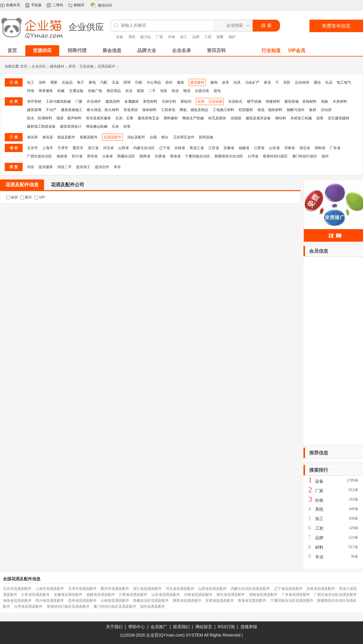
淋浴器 (48, 137)
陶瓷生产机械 (193, 118)
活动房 (326, 110)
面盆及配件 (66, 137)
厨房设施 (206, 137)
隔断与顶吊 (296, 110)
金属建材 (132, 101)
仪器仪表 (202, 91)
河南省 (290, 148)
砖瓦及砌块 (217, 118)
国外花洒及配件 (153, 607)
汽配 (104, 82)
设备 (120, 37)
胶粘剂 (186, 101)
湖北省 (305, 148)
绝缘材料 (273, 101)
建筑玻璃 (34, 110)
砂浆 (127, 126)
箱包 (217, 91)
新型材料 (150, 101)
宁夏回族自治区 (198, 156)
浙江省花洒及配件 (147, 589)
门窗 (79, 101)
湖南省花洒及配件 (263, 595)
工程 (208, 37)
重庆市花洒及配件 (115, 589)
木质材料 (340, 101)
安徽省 (229, 148)
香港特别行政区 (275, 156)
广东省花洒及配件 (296, 595)
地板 (325, 101)
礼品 (329, 82)
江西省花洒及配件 (133, 595)
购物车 (79, 5)
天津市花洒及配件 (82, 589)
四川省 (77, 156)
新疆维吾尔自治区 (229, 156)
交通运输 (76, 91)
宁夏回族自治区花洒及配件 (292, 601)
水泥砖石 (235, 101)
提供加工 (83, 167)
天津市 (63, 148)
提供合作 (102, 167)
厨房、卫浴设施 (81, 66)
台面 (153, 137)
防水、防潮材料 (40, 118)
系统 (132, 37)
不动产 (51, 110)
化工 (31, 82)
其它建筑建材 (339, 118)
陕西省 (145, 156)
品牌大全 (147, 50)
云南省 (107, 156)
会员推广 (159, 627)
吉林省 (180, 148)
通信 (317, 82)
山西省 (123, 148)
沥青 (320, 118)
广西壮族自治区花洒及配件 (335, 595)
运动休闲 (302, 82)
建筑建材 (57, 66)
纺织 (169, 82)
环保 (31, 91)
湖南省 (320, 148)
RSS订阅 (226, 627)
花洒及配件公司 (68, 185)
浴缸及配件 (136, 137)
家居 (267, 82)
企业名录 (181, 50)
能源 (140, 91)
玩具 (237, 82)
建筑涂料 (113, 101)
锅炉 (232, 37)
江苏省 (214, 148)
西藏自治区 (126, 156)
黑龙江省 (197, 148)
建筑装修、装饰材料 (301, 101)
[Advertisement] (333, 351)
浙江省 (93, 148)
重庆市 (78, 148)
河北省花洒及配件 (180, 589)
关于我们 (114, 627)
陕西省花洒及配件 (187, 601)
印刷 (139, 82)
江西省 (259, 148)
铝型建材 (246, 110)
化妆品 (67, 82)
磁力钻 (145, 37)
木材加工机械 (301, 118)
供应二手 (65, 167)
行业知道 (271, 50)
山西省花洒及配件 (212, 589)
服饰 (214, 82)
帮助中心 (137, 627)
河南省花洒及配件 (198, 595)
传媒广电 (95, 91)
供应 (31, 167)
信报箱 (236, 118)
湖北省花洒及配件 (231, 595)
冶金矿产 (252, 82)
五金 (115, 82)
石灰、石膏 (124, 118)
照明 (127, 82)
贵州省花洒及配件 (82, 601)
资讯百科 (216, 50)
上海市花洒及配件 (50, 589)
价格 (172, 37)
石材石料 (169, 101)
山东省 (274, 148)
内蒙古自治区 (144, 148)
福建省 (244, 148)
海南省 (62, 156)
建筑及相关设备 (258, 118)
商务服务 (46, 91)
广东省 (335, 148)
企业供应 (39, 66)
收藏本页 (13, 5)
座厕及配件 (89, 137)
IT (277, 82)
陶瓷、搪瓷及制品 (194, 110)
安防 (287, 82)
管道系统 (131, 110)
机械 (61, 91)
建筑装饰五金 (148, 118)
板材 (313, 110)
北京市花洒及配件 (17, 589)
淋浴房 (32, 137)
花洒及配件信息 (22, 185)
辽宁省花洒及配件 (288, 589)
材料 (319, 547)
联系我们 (181, 627)
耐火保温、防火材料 (103, 110)
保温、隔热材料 (270, 110)
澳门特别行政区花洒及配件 (115, 607)
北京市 (32, 148)
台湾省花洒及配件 (28, 607)
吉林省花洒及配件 (321, 589)
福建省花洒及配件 (101, 595)
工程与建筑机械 (58, 101)
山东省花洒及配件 (166, 595)
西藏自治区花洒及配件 (151, 601)
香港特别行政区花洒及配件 (68, 607)
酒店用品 (114, 91)
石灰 (115, 126)
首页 (24, 66)
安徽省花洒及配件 (68, 595)
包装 (164, 91)
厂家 (159, 37)
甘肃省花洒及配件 (220, 601)
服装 (181, 82)
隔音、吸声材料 (69, 118)
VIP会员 (297, 50)
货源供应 (42, 50)
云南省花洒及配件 (115, 601)
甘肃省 (160, 156)
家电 (92, 82)
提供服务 (46, 167)
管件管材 (34, 101)
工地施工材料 (223, 110)
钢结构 (281, 118)
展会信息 (112, 50)
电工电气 (344, 82)
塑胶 (54, 82)
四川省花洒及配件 (50, 601)
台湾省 (253, 156)
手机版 (36, 5)
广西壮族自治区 (40, 156)
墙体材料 (149, 110)
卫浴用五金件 (184, 137)
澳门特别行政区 (305, 156)
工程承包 (168, 110)
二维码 (58, 5)
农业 (129, 91)
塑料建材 (171, 118)
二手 (152, 91)
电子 (81, 82)
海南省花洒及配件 (17, 601)
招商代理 (77, 50)
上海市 (48, 148)
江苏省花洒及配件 (35, 595)
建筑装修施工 (72, 110)
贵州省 (92, 156)
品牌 (196, 37)
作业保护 (94, 101)
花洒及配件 (107, 66)
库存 (117, 167)
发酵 (220, 37)
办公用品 (154, 82)
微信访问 (105, 5)
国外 (325, 156)
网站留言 (204, 627)
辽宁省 (165, 148)
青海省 (175, 156)
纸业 (175, 91)
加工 (184, 37)
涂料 (42, 82)
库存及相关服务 (98, 118)
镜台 (165, 137)
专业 (319, 557)
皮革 (226, 82)
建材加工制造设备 (41, 126)
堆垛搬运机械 (97, 126)
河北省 (108, 148)
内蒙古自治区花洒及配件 (250, 589)
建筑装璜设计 (71, 126)
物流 (187, 91)
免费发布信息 (336, 26)
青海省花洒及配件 (252, 601)
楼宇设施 (254, 101)
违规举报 (249, 627)
